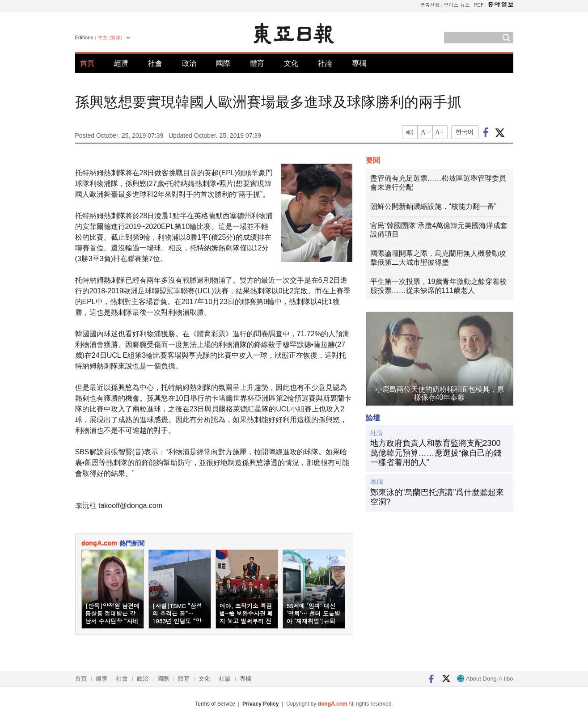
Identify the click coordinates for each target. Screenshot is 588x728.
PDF (479, 5)
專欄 (359, 63)
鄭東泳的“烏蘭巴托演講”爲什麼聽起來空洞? (437, 497)
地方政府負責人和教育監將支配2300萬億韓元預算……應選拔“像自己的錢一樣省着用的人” (436, 453)
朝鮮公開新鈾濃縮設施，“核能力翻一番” (434, 206)
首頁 (87, 63)
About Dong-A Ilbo (485, 679)
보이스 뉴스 (457, 5)
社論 (325, 63)
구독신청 (430, 5)
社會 (155, 63)
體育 (257, 63)
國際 (223, 63)
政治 (189, 63)
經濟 (121, 63)
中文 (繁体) (110, 38)
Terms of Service (215, 704)
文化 (291, 63)
